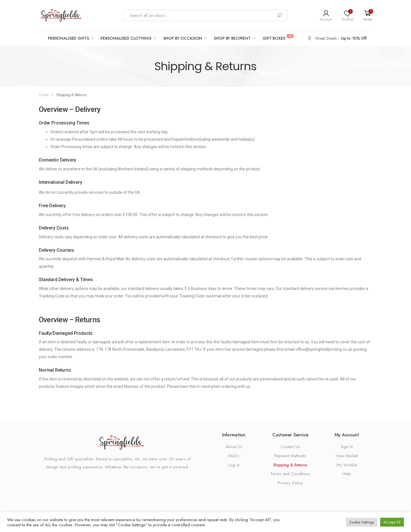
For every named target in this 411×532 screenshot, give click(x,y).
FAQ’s (234, 456)
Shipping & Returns (290, 465)
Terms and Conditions (290, 474)
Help (347, 474)
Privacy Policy (290, 483)
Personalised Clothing (126, 38)
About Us (234, 447)
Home (44, 95)
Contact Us (290, 447)
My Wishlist (347, 465)
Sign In (347, 447)
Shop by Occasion (183, 38)
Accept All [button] (392, 522)
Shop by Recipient (232, 38)
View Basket (347, 456)
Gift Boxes (277, 38)
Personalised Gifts (68, 38)
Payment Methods (290, 456)
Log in (234, 465)
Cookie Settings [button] (362, 522)
